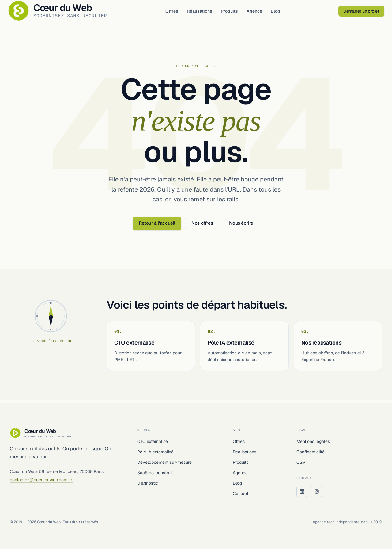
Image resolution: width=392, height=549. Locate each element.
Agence (258, 12)
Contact (241, 494)
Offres (175, 12)
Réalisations (203, 12)
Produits (233, 12)
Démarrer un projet (359, 12)
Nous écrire (241, 225)
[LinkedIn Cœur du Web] (302, 491)
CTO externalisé (153, 441)
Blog (279, 12)
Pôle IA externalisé (155, 452)
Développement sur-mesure (164, 462)
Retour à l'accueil (157, 225)
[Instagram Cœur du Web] (317, 491)
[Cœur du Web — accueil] (63, 12)
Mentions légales (313, 441)
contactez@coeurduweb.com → (41, 480)
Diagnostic (148, 483)
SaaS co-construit (155, 473)
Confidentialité (311, 452)
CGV (301, 462)
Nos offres (202, 225)
